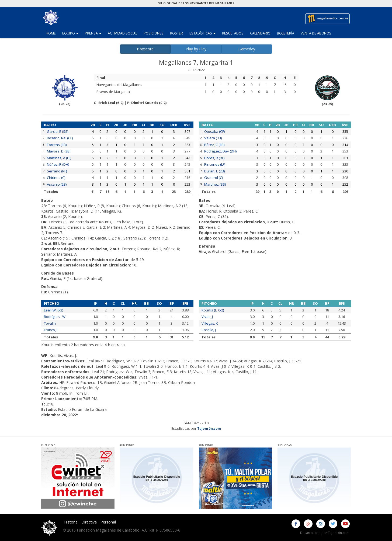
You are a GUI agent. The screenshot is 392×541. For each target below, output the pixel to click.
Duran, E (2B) (214, 171)
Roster (176, 33)
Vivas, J (207, 317)
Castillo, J (209, 330)
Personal (108, 522)
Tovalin (50, 323)
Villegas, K (210, 323)
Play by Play (196, 49)
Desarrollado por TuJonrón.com (325, 533)
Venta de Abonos (316, 33)
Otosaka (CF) (214, 131)
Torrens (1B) (57, 145)
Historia (71, 522)
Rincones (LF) (215, 164)
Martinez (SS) (215, 184)
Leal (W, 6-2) (53, 310)
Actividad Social (122, 33)
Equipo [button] (72, 33)
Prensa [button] (95, 33)
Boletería (286, 33)
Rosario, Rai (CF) (60, 138)
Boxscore (145, 49)
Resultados (233, 33)
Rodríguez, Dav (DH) (220, 151)
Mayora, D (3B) (59, 151)
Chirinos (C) (56, 178)
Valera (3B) (213, 138)
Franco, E (51, 330)
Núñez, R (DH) (58, 164)
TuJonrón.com (209, 428)
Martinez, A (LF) (59, 158)
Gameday (247, 49)
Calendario (260, 33)
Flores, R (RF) (214, 158)
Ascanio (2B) (57, 184)
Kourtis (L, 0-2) (213, 310)
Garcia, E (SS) (58, 131)
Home (51, 33)
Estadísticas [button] (204, 33)
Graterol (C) (214, 178)
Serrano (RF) (57, 171)
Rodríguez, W (55, 317)
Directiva (89, 522)
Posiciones (154, 33)
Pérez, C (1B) (214, 145)
